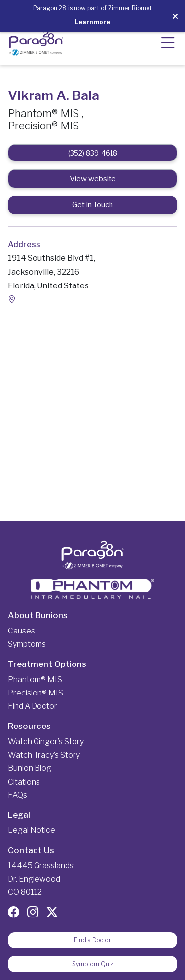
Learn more (92, 22)
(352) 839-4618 (93, 153)
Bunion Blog (30, 768)
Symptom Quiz (93, 964)
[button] (168, 47)
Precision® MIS (36, 693)
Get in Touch (92, 205)
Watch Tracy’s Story (44, 755)
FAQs (18, 795)
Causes (21, 631)
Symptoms (27, 644)
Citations (24, 782)
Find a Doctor (33, 706)
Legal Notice (32, 830)
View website (93, 179)
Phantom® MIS (35, 680)
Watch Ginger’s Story (46, 742)
